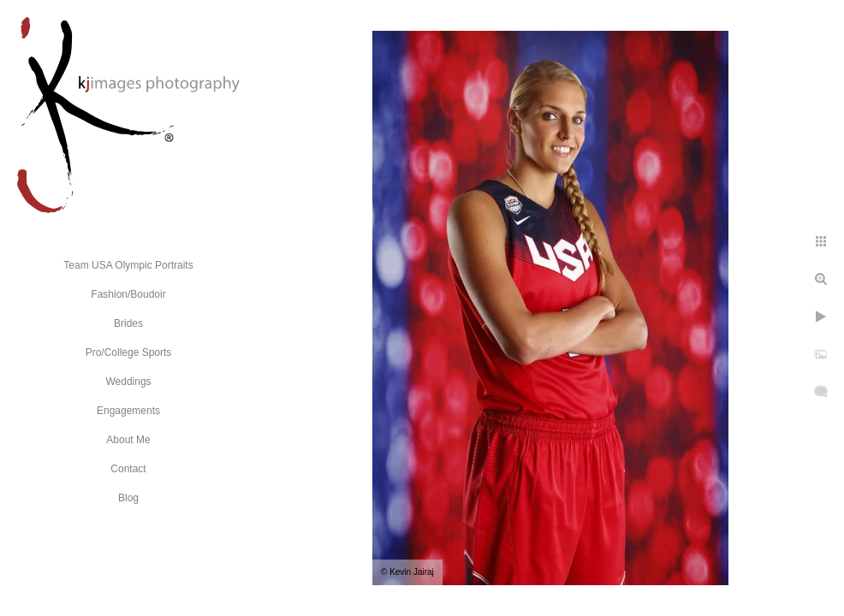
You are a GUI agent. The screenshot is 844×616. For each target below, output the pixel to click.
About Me (128, 440)
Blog (128, 498)
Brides (128, 323)
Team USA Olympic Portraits (128, 265)
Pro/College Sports (129, 352)
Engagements (128, 411)
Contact (128, 469)
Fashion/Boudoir (128, 294)
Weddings (128, 382)
